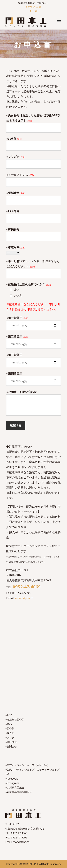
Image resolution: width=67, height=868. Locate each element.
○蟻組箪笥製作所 (15, 719)
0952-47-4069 (27, 587)
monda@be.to (24, 598)
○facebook (12, 779)
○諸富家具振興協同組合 (19, 792)
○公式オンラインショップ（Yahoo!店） (28, 765)
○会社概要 (11, 742)
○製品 (9, 724)
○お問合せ (11, 746)
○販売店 (10, 733)
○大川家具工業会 (15, 787)
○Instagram (12, 783)
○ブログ (10, 737)
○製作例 (10, 728)
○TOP (9, 715)
